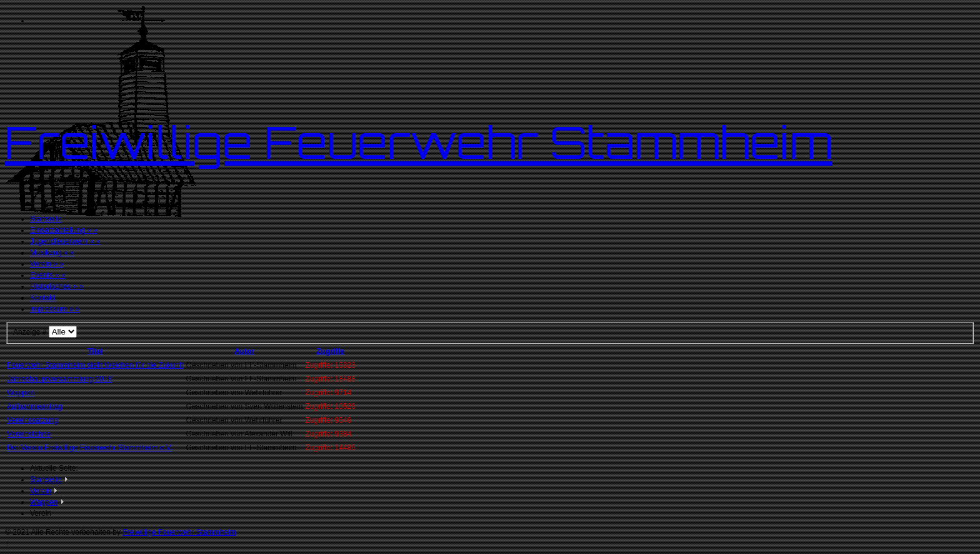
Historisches (57, 286)
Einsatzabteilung (64, 230)
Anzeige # (31, 332)
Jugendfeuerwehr (65, 241)
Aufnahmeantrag (35, 406)
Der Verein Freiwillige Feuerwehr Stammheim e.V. (90, 448)
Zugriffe (330, 351)
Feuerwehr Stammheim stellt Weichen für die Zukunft (95, 365)
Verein (47, 264)
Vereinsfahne (29, 434)
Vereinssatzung (32, 420)
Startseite (46, 219)
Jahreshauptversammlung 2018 (59, 379)
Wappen (21, 393)
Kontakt (43, 298)
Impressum (55, 309)
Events (48, 275)
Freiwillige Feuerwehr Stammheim (419, 142)
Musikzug (52, 253)
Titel (95, 351)
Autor (244, 351)
